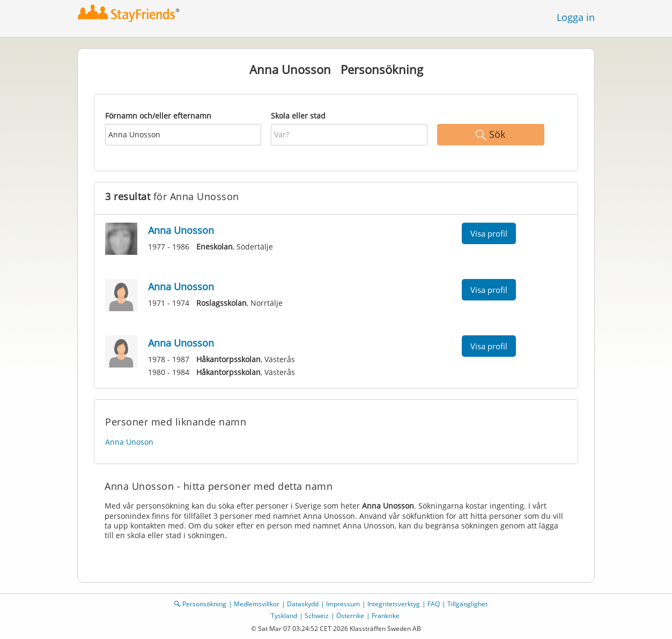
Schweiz (317, 616)
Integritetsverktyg (394, 604)
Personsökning (204, 604)
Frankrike (386, 616)
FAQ (434, 604)
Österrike (350, 616)
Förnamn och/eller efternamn (158, 116)
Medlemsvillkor (257, 604)
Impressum (343, 604)
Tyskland (284, 616)
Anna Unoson (129, 442)
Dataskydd (303, 604)
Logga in (576, 17)
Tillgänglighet (467, 604)
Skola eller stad (298, 116)
